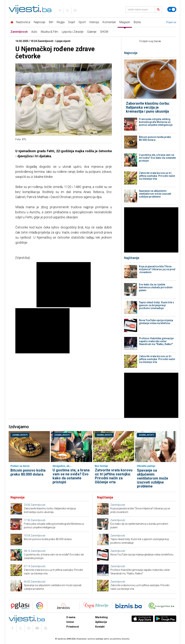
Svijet (72, 22)
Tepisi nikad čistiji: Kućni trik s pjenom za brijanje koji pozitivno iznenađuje (156, 305)
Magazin (125, 22)
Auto (34, 32)
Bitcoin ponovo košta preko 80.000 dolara (155, 138)
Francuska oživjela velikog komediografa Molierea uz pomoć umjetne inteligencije (156, 122)
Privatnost (73, 627)
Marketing (101, 617)
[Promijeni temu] (172, 9)
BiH (51, 22)
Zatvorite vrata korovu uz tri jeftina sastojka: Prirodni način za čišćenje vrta (157, 176)
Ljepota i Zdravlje (73, 32)
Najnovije (40, 22)
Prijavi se (171, 22)
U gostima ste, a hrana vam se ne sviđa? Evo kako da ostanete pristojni (157, 158)
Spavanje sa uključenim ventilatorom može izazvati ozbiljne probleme (155, 194)
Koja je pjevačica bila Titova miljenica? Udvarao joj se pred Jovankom (157, 269)
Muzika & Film (50, 32)
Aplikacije (101, 622)
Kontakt (100, 627)
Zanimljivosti (19, 32)
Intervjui (94, 22)
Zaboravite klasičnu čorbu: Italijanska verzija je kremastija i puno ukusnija (148, 107)
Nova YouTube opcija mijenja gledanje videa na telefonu (156, 322)
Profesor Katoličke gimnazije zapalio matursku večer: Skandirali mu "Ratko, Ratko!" (156, 341)
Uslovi (70, 622)
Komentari (109, 22)
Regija (61, 22)
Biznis (137, 22)
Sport (82, 22)
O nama (71, 617)
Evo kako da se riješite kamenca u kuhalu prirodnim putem (156, 287)
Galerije (92, 32)
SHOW (104, 32)
